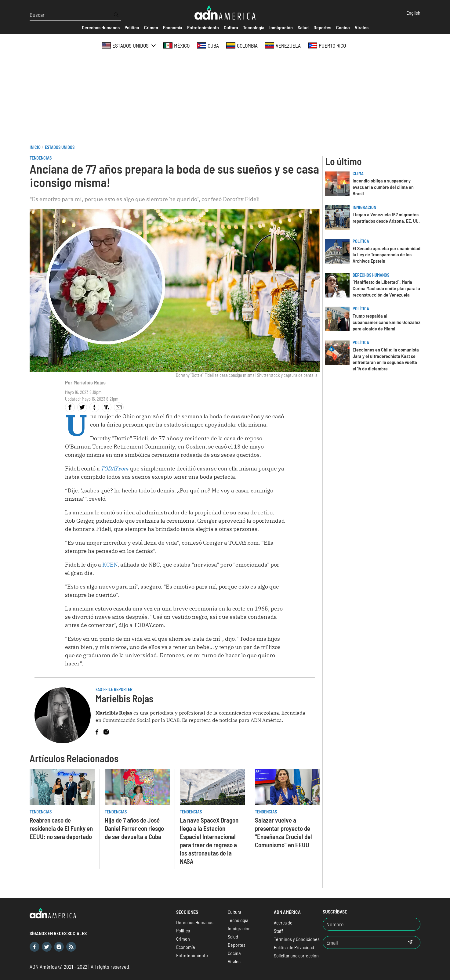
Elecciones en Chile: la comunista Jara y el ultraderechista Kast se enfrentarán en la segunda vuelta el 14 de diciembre (386, 359)
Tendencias (41, 158)
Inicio (35, 147)
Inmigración (364, 207)
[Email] (362, 942)
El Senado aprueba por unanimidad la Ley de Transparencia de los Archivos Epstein (386, 255)
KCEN (110, 565)
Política (361, 241)
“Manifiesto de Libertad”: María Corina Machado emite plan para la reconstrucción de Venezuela (386, 288)
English (413, 13)
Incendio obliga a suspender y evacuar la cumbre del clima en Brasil (383, 187)
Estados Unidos (60, 147)
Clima (358, 173)
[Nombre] (372, 924)
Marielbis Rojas (90, 382)
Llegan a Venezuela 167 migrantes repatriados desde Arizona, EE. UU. (386, 218)
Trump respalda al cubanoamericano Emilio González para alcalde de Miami (386, 322)
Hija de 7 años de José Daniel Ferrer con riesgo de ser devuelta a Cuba (134, 828)
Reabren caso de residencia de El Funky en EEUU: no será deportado (61, 828)
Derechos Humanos (371, 275)
